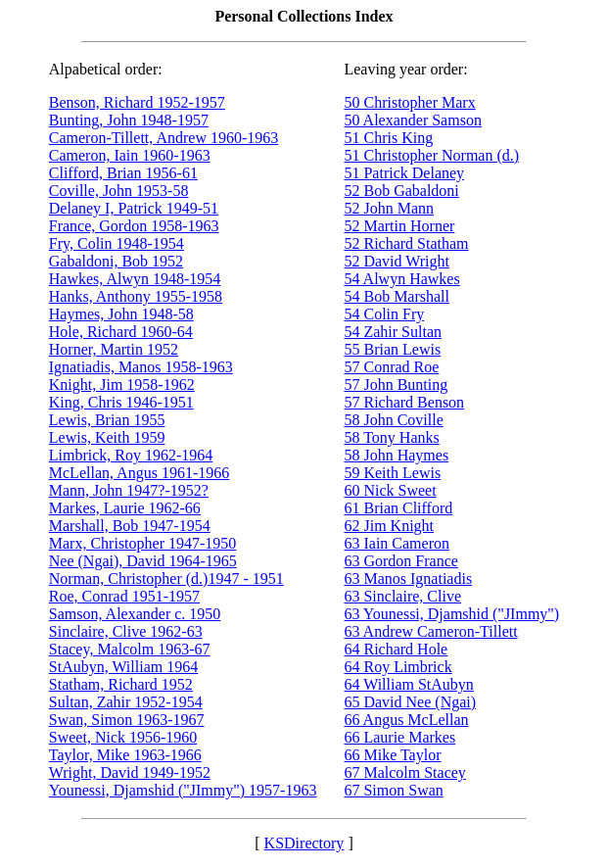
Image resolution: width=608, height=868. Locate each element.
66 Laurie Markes (399, 737)
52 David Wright (397, 261)
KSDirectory (304, 843)
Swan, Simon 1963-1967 (127, 720)
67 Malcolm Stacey (404, 772)
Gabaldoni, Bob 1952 (116, 261)
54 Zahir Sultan (393, 332)
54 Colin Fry (384, 314)
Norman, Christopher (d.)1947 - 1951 (166, 579)
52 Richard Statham (406, 243)
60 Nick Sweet (390, 490)
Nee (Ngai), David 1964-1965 (143, 561)
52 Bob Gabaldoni (401, 191)
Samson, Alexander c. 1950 (135, 614)
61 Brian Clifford (398, 508)
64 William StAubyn (408, 684)
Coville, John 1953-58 (119, 191)
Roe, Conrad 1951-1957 (124, 596)
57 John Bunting (396, 385)
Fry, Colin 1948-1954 (117, 243)
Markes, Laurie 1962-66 (125, 508)
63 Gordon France (400, 561)
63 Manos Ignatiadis (408, 579)
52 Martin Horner (399, 226)
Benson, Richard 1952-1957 (137, 102)
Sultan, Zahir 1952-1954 (126, 702)
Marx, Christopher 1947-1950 (143, 543)
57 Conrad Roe (391, 367)
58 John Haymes (396, 455)
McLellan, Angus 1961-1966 (139, 473)
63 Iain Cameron (397, 543)
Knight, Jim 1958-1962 (122, 385)
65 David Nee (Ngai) (410, 702)
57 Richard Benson (404, 402)
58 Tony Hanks (391, 437)
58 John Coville (393, 420)
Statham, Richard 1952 (121, 684)
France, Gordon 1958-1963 (134, 226)
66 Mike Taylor (392, 755)
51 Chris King (388, 138)
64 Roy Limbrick (398, 667)
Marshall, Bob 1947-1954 (130, 526)
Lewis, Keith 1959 (107, 437)
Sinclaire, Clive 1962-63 (126, 631)
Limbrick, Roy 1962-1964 (131, 455)
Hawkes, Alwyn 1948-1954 (135, 279)
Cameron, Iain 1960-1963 (130, 155)
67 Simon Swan (393, 790)
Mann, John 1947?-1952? (129, 490)
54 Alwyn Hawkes (401, 279)
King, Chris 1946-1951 (121, 402)
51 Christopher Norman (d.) (431, 155)
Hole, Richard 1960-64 (121, 332)
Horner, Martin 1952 (114, 349)
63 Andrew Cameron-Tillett (430, 631)
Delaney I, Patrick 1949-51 (134, 208)
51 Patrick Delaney (404, 173)
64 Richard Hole (396, 649)
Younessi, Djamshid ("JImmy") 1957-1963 (183, 790)
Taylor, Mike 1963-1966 (125, 755)
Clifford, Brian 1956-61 (123, 173)
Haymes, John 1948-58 (121, 314)
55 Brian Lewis (392, 349)
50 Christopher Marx (409, 102)
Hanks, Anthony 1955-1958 (136, 296)
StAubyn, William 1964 (123, 667)
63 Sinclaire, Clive (402, 596)
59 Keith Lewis (392, 473)
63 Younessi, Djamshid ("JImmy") (451, 614)
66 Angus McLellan (406, 720)
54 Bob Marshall (397, 296)
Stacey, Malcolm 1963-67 (130, 649)
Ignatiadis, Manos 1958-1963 (141, 367)
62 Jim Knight (389, 526)
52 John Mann (389, 208)
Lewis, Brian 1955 (107, 420)
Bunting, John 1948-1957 (129, 120)
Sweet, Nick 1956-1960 (123, 737)
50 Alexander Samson (412, 120)
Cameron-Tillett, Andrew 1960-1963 (164, 138)
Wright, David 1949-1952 (130, 772)
